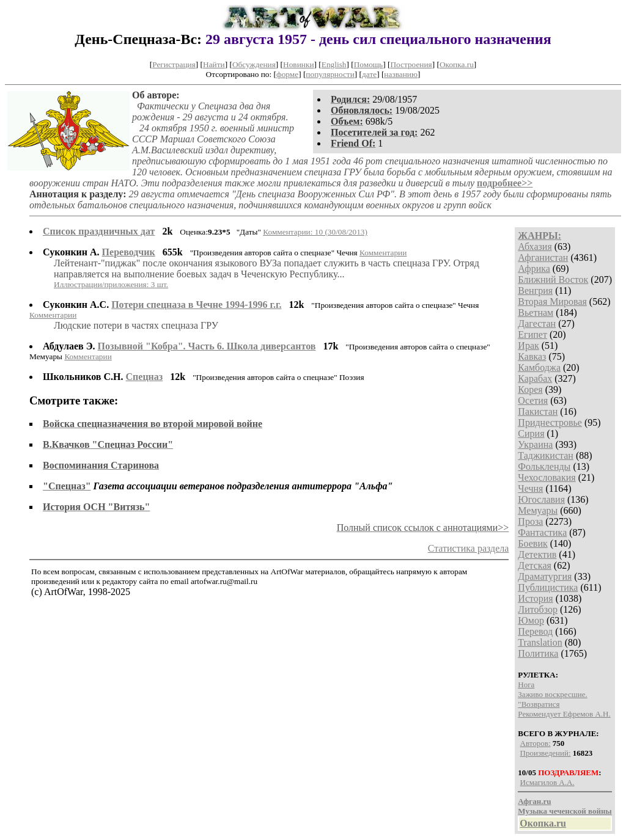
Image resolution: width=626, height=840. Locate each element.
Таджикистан (546, 455)
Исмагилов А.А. (547, 782)
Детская (535, 565)
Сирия (531, 433)
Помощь (368, 64)
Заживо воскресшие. (552, 694)
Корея (530, 389)
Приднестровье (550, 422)
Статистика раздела (469, 548)
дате (369, 74)
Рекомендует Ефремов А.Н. (564, 714)
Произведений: (546, 753)
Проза (530, 521)
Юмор (531, 620)
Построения (411, 64)
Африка (534, 268)
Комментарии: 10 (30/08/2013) (315, 232)
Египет (532, 334)
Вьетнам (536, 312)
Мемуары (538, 510)
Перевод (535, 631)
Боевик (532, 543)
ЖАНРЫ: (539, 236)
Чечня (530, 488)
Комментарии (383, 253)
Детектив (537, 554)
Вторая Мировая (552, 301)
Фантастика (542, 532)
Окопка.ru (457, 64)
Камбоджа (539, 367)
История (535, 598)
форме (287, 74)
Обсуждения (254, 64)
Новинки (298, 64)
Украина (535, 444)
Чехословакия (547, 477)
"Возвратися (539, 704)
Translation (540, 642)
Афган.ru (534, 801)
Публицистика (548, 587)
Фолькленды (544, 466)
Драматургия (545, 576)
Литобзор (538, 609)
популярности (330, 74)
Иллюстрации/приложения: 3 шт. (111, 284)
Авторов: (536, 743)
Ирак (528, 345)
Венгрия (535, 290)
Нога (526, 685)
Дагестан (537, 323)
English (334, 64)
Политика (538, 653)
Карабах (535, 378)
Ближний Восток (553, 279)
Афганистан (543, 257)
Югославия (541, 499)
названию (401, 74)
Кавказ (532, 356)
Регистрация (174, 64)
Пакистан (538, 411)
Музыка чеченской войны (565, 811)
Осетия (533, 400)
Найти (214, 64)
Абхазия (535, 247)
